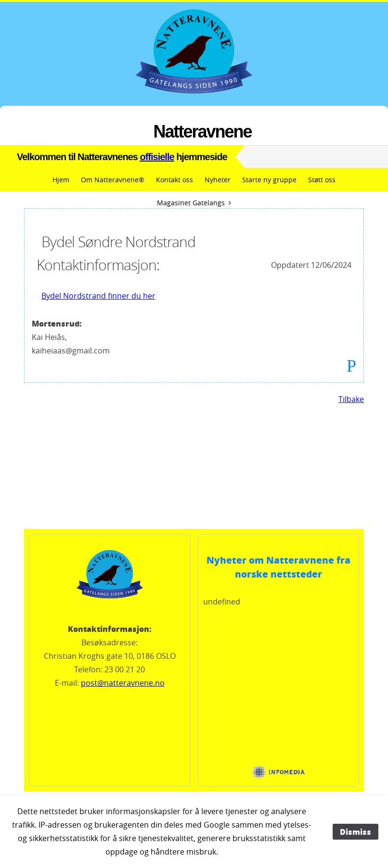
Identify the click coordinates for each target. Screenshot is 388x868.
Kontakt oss (175, 180)
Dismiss (356, 832)
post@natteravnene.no (123, 683)
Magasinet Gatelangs (191, 203)
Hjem (61, 180)
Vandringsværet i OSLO (194, 493)
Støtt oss (322, 180)
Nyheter (218, 180)
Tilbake (351, 399)
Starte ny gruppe (269, 180)
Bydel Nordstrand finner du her (98, 296)
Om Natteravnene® (113, 180)
